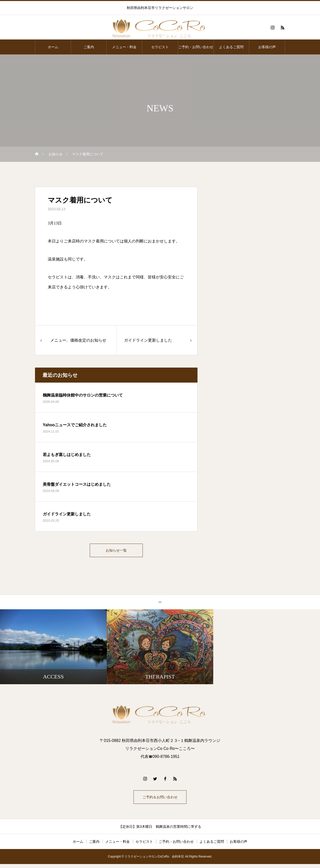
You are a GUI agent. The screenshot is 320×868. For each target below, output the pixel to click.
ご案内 (89, 47)
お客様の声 (267, 47)
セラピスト (160, 47)
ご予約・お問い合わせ (196, 47)
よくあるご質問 (231, 47)
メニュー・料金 (124, 47)
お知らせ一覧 (116, 551)
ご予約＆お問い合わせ (160, 800)
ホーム (53, 47)
